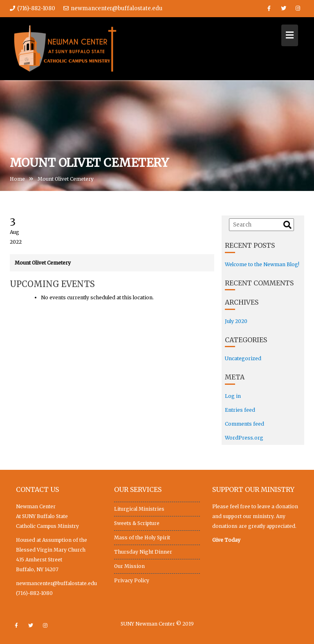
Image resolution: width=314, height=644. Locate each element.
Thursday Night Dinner (143, 552)
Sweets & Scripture (137, 523)
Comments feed (244, 424)
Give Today (226, 540)
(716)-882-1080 (34, 593)
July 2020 (236, 321)
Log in (233, 396)
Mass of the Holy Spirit (142, 537)
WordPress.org (244, 438)
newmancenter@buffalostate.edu (113, 8)
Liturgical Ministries (139, 509)
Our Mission (129, 566)
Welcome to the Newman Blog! (262, 264)
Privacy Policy (132, 580)
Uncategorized (243, 358)
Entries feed (240, 410)
